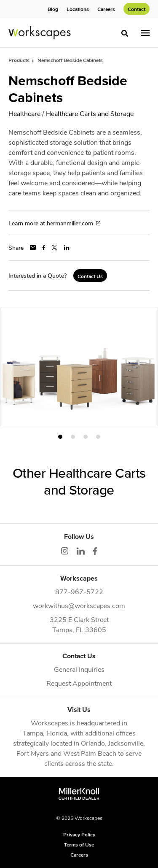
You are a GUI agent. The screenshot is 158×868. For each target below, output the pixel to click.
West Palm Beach (90, 753)
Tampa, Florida (45, 733)
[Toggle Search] (125, 33)
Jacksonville (126, 743)
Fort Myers (33, 753)
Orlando (93, 743)
